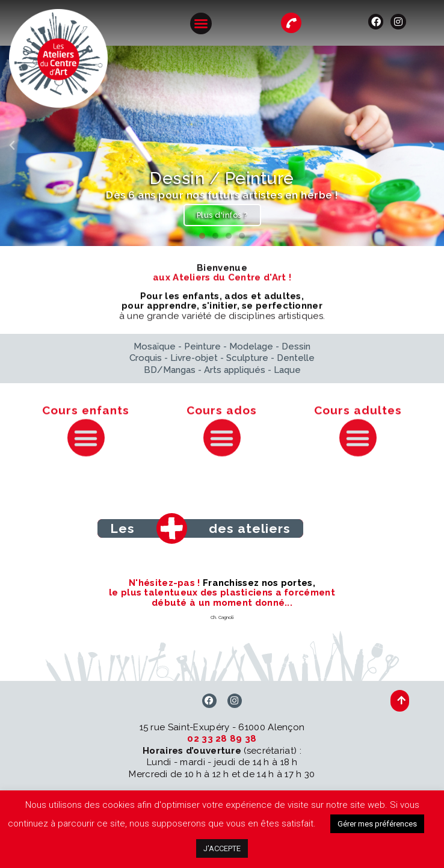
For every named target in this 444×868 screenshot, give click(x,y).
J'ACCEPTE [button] (222, 848)
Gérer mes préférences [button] (377, 824)
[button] (201, 23)
